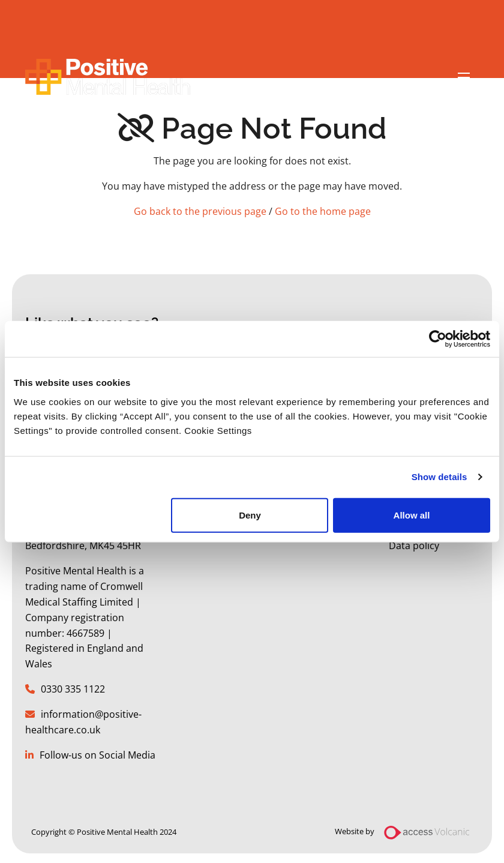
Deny (250, 515)
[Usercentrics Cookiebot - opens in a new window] (438, 339)
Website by (407, 832)
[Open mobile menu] (464, 78)
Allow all (412, 515)
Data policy (414, 546)
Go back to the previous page (200, 211)
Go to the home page (323, 211)
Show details (439, 477)
